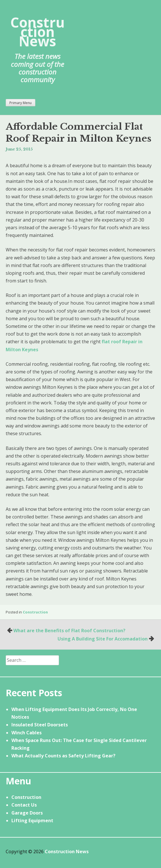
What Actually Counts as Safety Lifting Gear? (63, 756)
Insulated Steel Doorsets (40, 725)
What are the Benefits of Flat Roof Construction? (69, 631)
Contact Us (24, 805)
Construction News (37, 32)
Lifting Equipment (32, 821)
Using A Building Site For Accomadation (103, 639)
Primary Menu (21, 103)
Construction (35, 612)
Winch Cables (27, 733)
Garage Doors (27, 813)
